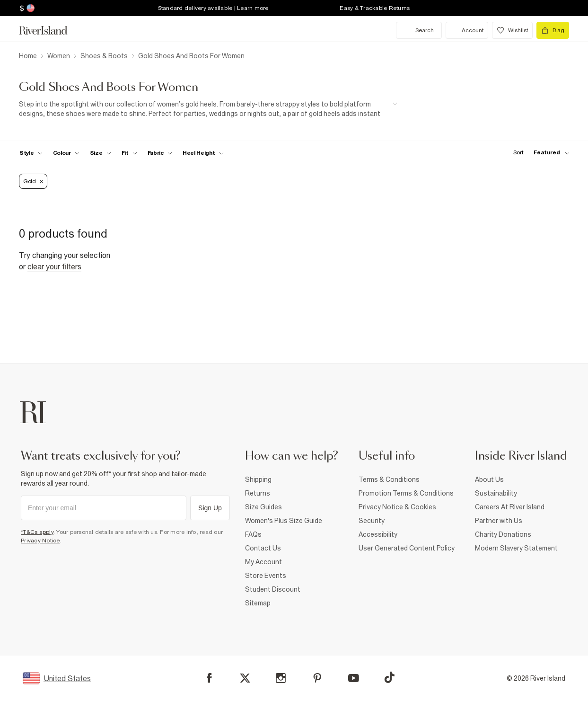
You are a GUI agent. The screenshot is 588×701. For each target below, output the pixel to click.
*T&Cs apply (37, 532)
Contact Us (263, 548)
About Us (489, 479)
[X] (245, 678)
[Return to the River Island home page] (50, 30)
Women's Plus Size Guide (284, 521)
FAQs (253, 534)
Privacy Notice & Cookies (397, 507)
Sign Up (210, 508)
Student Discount (273, 589)
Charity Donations (503, 534)
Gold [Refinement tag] (33, 181)
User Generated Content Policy (407, 548)
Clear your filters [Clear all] (54, 266)
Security (372, 521)
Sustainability (496, 493)
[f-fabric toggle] (160, 153)
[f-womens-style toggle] (31, 153)
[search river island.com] (419, 30)
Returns (258, 493)
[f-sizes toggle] (101, 153)
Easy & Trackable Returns (375, 8)
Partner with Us (499, 521)
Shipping (258, 479)
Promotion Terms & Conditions (406, 493)
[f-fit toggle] (129, 153)
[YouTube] (354, 678)
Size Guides (263, 507)
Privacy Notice (40, 541)
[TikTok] (389, 677)
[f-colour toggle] (66, 153)
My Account (263, 562)
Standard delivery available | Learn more (213, 8)
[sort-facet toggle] (539, 153)
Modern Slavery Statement (516, 548)
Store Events (266, 576)
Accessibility (378, 534)
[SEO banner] (208, 109)
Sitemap (258, 603)
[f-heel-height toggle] (203, 153)
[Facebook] (209, 678)
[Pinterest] (317, 678)
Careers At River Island (510, 507)
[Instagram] (281, 678)
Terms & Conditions (389, 479)
